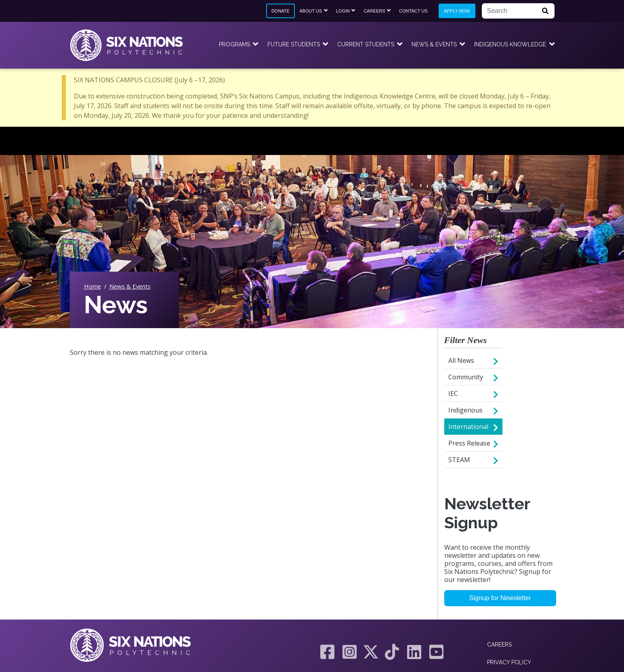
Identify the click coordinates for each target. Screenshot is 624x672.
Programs (234, 44)
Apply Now (457, 11)
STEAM (459, 460)
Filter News (466, 340)
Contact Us (413, 11)
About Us (311, 11)
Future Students (294, 44)
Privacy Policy (509, 662)
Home (92, 286)
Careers (374, 11)
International (468, 427)
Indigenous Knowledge (510, 44)
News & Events (434, 44)
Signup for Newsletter (500, 598)
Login (343, 11)
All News (461, 360)
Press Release (469, 443)
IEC (453, 394)
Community (466, 377)
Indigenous (465, 410)
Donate (280, 11)
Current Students (366, 44)
